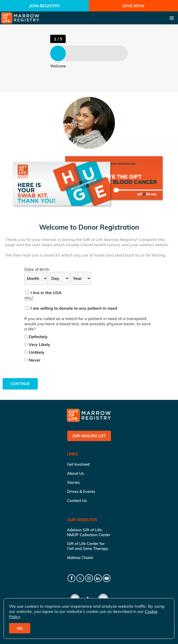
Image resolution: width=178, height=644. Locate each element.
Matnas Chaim (80, 558)
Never (32, 360)
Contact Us (77, 501)
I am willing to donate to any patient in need (71, 308)
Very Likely (37, 344)
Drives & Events (81, 491)
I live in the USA (43, 293)
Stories (73, 482)
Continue (20, 384)
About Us (75, 473)
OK (20, 628)
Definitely (36, 337)
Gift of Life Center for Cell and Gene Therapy (88, 546)
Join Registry (45, 6)
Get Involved (78, 464)
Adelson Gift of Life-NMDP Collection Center (89, 532)
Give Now (133, 6)
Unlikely (34, 352)
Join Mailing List (89, 436)
